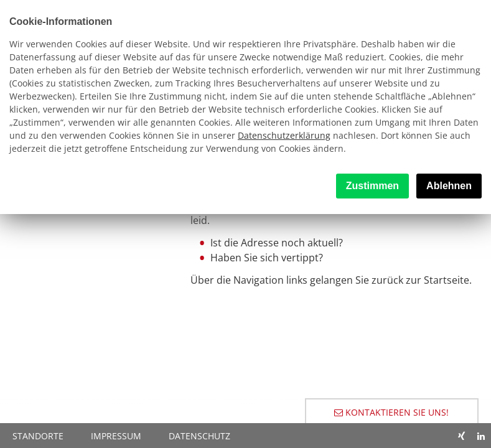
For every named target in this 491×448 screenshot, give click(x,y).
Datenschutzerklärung (284, 135)
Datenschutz (199, 436)
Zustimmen (372, 186)
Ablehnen (449, 186)
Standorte (38, 436)
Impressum (116, 436)
